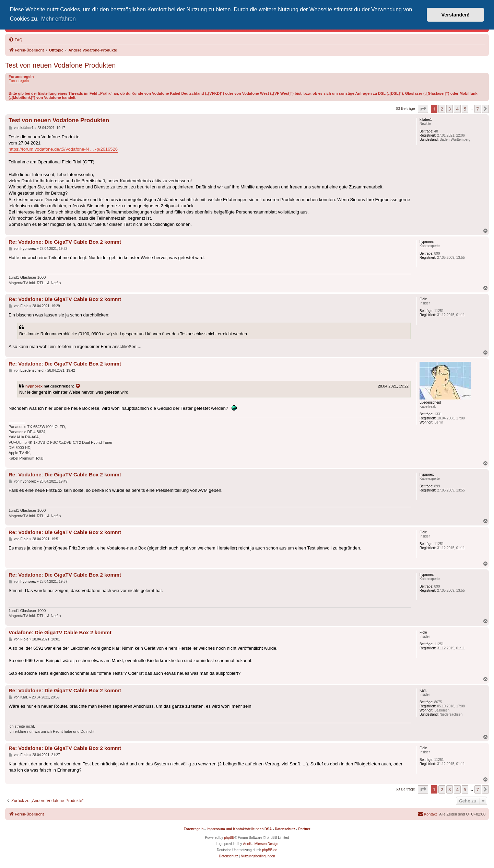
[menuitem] (15, 40)
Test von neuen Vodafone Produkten (60, 65)
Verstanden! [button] (456, 15)
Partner (304, 829)
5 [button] (465, 109)
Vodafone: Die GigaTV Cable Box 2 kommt (60, 632)
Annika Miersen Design (261, 844)
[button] (423, 109)
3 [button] (450, 109)
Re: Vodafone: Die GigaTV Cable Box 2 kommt (65, 242)
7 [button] (478, 109)
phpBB (229, 838)
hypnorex (34, 386)
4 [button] (457, 109)
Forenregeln (19, 81)
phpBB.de (270, 850)
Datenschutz (285, 829)
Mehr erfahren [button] (58, 19)
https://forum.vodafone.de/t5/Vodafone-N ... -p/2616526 (63, 149)
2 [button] (442, 109)
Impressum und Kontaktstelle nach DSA (239, 829)
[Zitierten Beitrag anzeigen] (78, 386)
